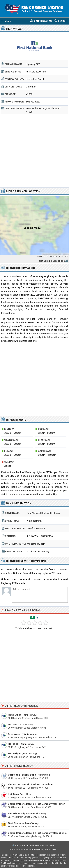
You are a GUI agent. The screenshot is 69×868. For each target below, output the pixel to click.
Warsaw (13, 724)
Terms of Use (31, 849)
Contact (54, 849)
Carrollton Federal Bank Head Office (29, 775)
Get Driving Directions (52, 261)
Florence (13, 744)
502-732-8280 (33, 102)
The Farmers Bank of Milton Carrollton (30, 784)
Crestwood (14, 734)
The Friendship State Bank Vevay (27, 814)
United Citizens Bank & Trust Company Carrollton (37, 804)
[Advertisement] (34, 151)
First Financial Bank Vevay (23, 823)
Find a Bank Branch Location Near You (34, 846)
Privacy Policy (44, 849)
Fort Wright (14, 754)
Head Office (15, 715)
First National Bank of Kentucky (43, 513)
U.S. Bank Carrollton (20, 794)
